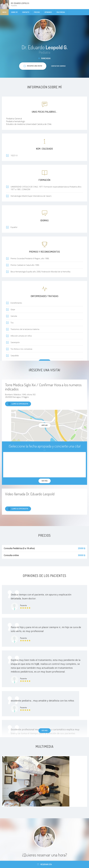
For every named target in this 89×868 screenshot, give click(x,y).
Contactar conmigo (58, 66)
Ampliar (45, 425)
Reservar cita (44, 864)
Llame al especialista (18, 404)
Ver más (45, 730)
